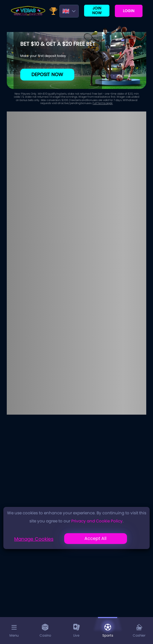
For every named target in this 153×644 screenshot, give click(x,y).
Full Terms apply (103, 103)
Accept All (95, 538)
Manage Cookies (34, 539)
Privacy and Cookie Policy (97, 521)
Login (129, 11)
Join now (97, 10)
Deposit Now (47, 74)
